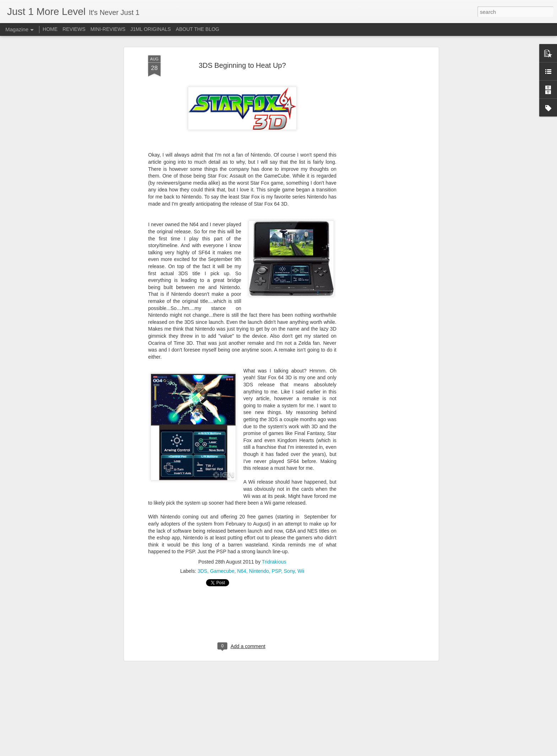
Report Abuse (322, 752)
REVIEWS (74, 29)
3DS (202, 566)
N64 (242, 566)
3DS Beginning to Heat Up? (242, 60)
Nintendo (259, 566)
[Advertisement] (375, 162)
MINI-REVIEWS (108, 29)
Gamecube (222, 566)
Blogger (301, 752)
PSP (276, 566)
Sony (289, 566)
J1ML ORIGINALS (151, 29)
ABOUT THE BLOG (198, 29)
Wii (301, 566)
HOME (50, 29)
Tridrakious (274, 557)
